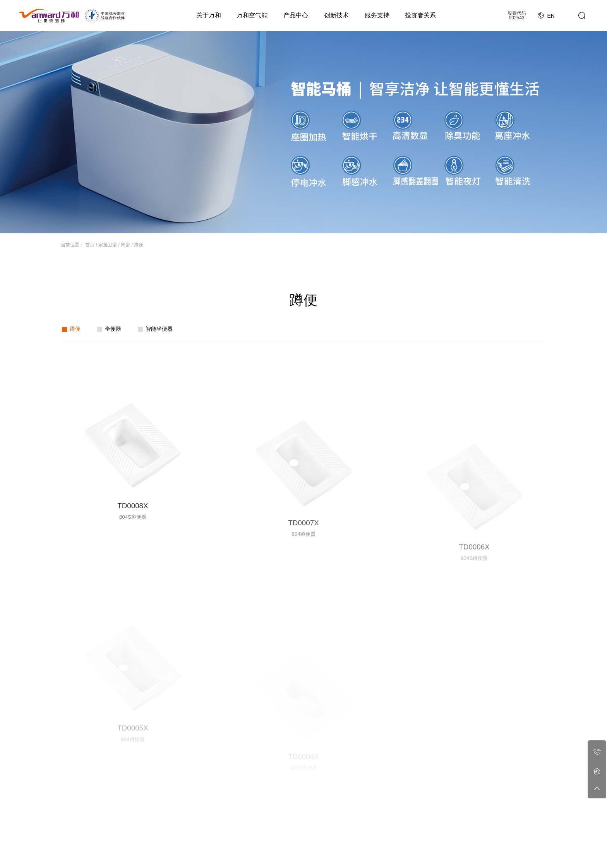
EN (546, 16)
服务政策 (388, 858)
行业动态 (326, 858)
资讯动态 (326, 837)
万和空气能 (252, 15)
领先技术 (357, 858)
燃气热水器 (233, 851)
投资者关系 (420, 15)
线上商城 (528, 837)
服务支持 (377, 15)
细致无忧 (388, 851)
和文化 (161, 858)
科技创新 (357, 851)
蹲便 (139, 245)
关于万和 (209, 15)
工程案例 (451, 837)
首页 (90, 245)
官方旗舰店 (530, 851)
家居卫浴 (108, 245)
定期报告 (482, 851)
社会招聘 (420, 858)
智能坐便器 (159, 329)
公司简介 (163, 851)
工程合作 (451, 851)
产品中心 (296, 15)
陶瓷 (125, 245)
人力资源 (420, 837)
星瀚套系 (230, 858)
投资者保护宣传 (489, 858)
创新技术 (336, 15)
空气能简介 (197, 851)
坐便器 (113, 329)
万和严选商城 (532, 858)
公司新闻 (326, 851)
